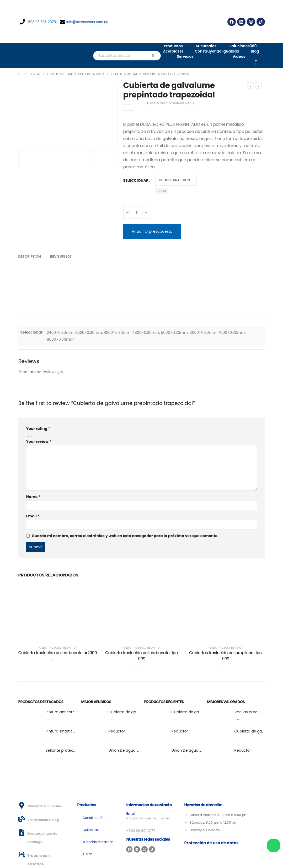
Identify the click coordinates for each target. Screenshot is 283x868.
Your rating (38, 429)
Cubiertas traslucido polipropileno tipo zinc (225, 655)
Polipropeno (233, 648)
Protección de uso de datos (211, 843)
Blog (255, 51)
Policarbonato (65, 648)
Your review (39, 441)
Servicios (185, 56)
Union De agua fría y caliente (135, 750)
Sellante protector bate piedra (73, 750)
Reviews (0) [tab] (61, 256)
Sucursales (206, 46)
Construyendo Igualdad (217, 51)
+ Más (88, 854)
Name (33, 497)
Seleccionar (136, 180)
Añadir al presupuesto (152, 231)
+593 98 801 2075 (38, 22)
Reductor (117, 731)
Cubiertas (46, 648)
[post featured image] (29, 716)
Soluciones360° (244, 46)
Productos (173, 46)
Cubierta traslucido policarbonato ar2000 (58, 653)
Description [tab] (30, 256)
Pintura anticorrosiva (65, 712)
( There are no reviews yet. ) (170, 103)
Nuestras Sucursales (45, 806)
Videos (239, 56)
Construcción (94, 818)
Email (33, 516)
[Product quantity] (137, 212)
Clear (162, 191)
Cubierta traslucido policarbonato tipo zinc (141, 655)
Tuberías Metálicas (98, 842)
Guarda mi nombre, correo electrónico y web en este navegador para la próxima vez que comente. (125, 536)
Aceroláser (173, 51)
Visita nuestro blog (43, 820)
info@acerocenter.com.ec (84, 22)
